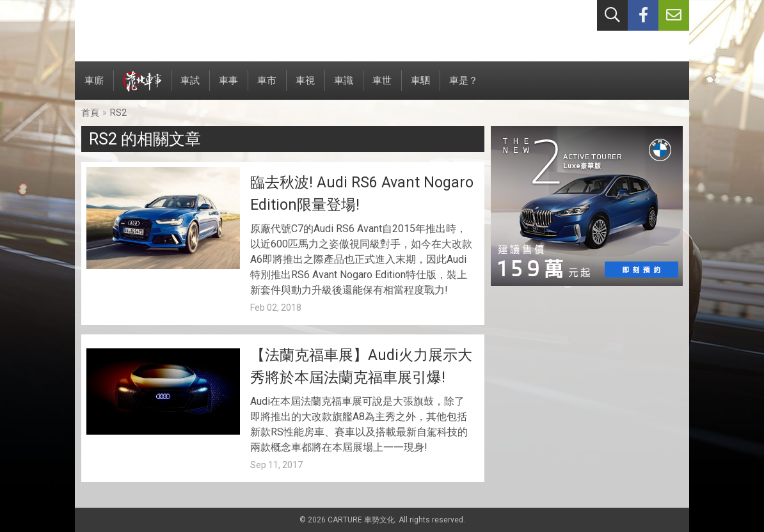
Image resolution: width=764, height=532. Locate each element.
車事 (228, 87)
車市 (267, 87)
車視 (305, 87)
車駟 (420, 87)
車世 (382, 87)
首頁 (90, 113)
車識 (344, 87)
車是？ (464, 87)
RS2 (118, 113)
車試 (190, 87)
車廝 (94, 87)
